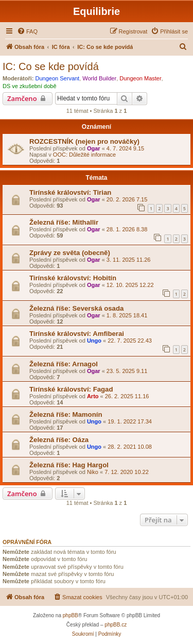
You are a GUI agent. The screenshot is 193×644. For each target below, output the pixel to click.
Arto (93, 396)
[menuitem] (27, 31)
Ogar (94, 148)
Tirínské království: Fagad (71, 389)
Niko (93, 472)
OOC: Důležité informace (84, 155)
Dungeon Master (140, 78)
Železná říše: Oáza (59, 440)
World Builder (99, 78)
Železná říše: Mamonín (66, 414)
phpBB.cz (116, 625)
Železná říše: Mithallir (64, 222)
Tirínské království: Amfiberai (77, 334)
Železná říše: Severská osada (76, 308)
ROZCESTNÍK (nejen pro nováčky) (84, 141)
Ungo (94, 341)
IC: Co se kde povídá (51, 66)
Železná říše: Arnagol (64, 364)
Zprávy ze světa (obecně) (70, 253)
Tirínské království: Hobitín (73, 278)
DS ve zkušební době (30, 86)
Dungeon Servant (58, 78)
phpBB (71, 615)
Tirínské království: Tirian (70, 192)
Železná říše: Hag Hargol (69, 465)
